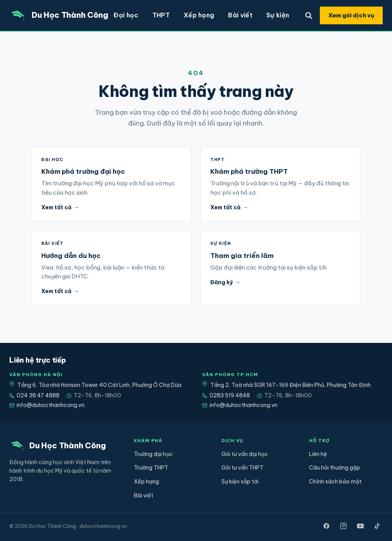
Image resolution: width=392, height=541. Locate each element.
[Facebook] (326, 526)
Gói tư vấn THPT (242, 468)
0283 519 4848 (226, 395)
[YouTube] (360, 526)
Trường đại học (153, 454)
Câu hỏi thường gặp (335, 468)
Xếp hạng (199, 15)
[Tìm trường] (309, 15)
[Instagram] (343, 526)
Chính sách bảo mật (335, 482)
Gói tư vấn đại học (245, 454)
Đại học (126, 15)
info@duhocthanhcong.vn (47, 405)
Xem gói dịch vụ (351, 15)
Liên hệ (318, 454)
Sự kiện (278, 15)
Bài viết (240, 15)
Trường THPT (151, 468)
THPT (161, 15)
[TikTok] (377, 526)
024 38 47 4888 (34, 395)
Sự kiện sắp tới (240, 482)
